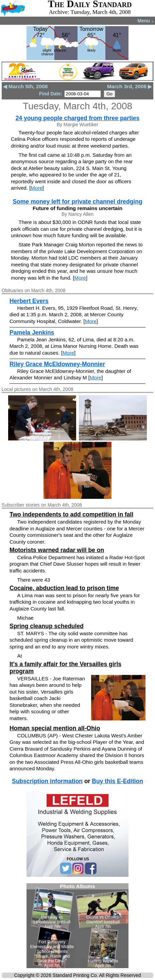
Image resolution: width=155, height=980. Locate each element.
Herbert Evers (29, 301)
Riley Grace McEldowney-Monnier (57, 364)
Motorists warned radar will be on (57, 550)
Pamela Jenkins (32, 333)
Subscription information (47, 781)
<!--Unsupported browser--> (77, 926)
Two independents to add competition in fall (71, 514)
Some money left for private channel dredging (77, 202)
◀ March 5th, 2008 (25, 86)
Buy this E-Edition (117, 781)
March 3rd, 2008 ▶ (130, 86)
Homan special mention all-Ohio (55, 728)
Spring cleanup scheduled (47, 626)
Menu (146, 21)
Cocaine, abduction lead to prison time (64, 588)
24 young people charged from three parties (78, 118)
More (36, 188)
